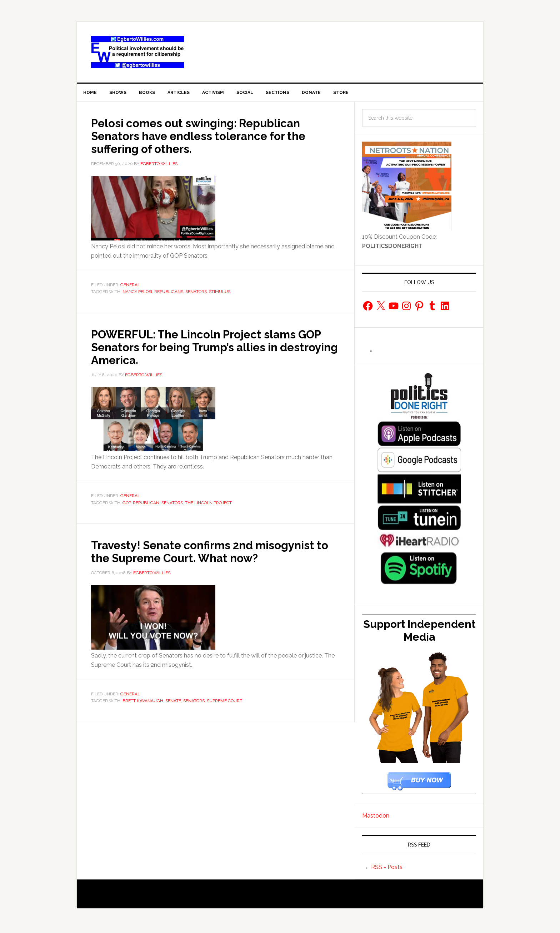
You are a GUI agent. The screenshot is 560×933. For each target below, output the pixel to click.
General (130, 288)
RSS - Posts (387, 870)
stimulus (220, 294)
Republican (146, 506)
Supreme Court (224, 716)
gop (127, 506)
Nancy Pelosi (137, 294)
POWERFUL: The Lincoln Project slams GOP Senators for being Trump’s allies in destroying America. (214, 349)
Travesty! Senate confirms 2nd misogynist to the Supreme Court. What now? (213, 560)
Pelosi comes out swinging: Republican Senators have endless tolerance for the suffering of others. (215, 138)
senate (173, 716)
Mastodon (376, 818)
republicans (169, 294)
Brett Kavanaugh (143, 716)
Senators (196, 294)
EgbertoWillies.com (137, 52)
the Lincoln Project (208, 506)
